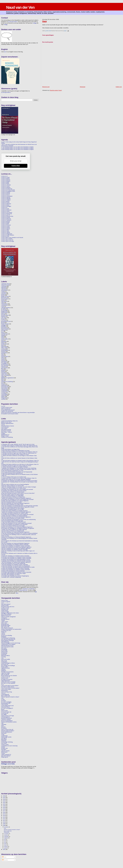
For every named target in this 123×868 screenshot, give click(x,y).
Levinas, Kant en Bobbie (7, 239)
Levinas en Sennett (6, 228)
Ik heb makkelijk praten (7, 732)
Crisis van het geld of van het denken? (10, 686)
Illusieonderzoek (23, 590)
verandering (4, 390)
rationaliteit (4, 373)
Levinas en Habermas (6, 204)
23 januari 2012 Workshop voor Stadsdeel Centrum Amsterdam (16, 546)
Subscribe (16, 166)
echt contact (4, 318)
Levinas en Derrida (6, 194)
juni (5, 841)
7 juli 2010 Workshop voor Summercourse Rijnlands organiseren (16, 562)
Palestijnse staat (5, 609)
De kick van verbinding (7, 636)
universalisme (4, 388)
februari (6, 846)
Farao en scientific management (8, 617)
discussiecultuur (5, 315)
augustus (6, 838)
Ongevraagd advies (6, 681)
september (7, 836)
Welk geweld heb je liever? (7, 646)
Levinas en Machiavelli (7, 214)
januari (6, 848)
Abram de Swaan (5, 285)
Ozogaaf (3, 433)
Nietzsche (3, 367)
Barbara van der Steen (6, 422)
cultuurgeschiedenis (6, 308)
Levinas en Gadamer (6, 200)
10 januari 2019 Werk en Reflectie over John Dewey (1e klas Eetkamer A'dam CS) (20, 464)
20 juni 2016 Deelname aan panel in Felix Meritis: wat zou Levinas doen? (18, 493)
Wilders (3, 397)
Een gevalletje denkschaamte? (8, 410)
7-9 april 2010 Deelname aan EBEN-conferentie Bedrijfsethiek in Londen (18, 567)
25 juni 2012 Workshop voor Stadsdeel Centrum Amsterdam (15, 545)
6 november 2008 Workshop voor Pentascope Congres (14, 573)
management (4, 353)
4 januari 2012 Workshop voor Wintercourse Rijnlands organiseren (16, 547)
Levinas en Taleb (5, 230)
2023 (4, 801)
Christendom (4, 304)
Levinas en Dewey (5, 195)
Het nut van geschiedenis (7, 721)
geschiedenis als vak (6, 321)
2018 (4, 809)
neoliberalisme (5, 364)
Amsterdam (4, 286)
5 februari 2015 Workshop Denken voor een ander (13, 510)
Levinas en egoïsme (6, 197)
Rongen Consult (5, 436)
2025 (4, 798)
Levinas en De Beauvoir (7, 189)
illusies (3, 333)
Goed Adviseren (5, 427)
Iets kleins (4, 701)
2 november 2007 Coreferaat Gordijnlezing (11, 577)
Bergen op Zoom (5, 296)
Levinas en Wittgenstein (7, 234)
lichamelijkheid (5, 350)
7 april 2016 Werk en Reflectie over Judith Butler (12, 496)
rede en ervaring (5, 375)
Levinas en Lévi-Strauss (7, 213)
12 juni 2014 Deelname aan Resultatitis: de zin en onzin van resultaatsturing (18, 520)
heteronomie (4, 328)
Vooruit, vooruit (5, 745)
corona (3, 306)
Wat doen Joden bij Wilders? (8, 731)
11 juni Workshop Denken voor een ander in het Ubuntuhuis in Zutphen (17, 148)
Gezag (3, 735)
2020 (4, 806)
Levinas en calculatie (6, 185)
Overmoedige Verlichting (7, 742)
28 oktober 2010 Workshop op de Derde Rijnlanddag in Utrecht (16, 560)
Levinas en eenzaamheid (7, 196)
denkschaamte (4, 313)
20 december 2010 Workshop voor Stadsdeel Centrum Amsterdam (16, 557)
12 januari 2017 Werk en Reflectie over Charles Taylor (14, 488)
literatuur (3, 352)
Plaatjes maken (5, 667)
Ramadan (3, 727)
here (5, 52)
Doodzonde (4, 654)
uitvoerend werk (5, 387)
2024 (4, 799)
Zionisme (3, 669)
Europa (3, 319)
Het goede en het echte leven (8, 607)
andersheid (4, 288)
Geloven (3, 634)
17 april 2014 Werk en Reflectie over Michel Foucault (13, 522)
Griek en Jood (4, 600)
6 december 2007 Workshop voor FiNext (10, 575)
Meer (17, 593)
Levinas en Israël (5, 209)
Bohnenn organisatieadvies (7, 423)
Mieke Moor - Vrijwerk (7, 432)
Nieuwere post (46, 87)
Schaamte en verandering (7, 382)
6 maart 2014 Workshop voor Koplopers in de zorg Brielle (14, 525)
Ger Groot (4, 320)
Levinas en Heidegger (6, 206)
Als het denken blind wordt (7, 706)
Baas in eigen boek (6, 696)
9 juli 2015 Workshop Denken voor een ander (11, 502)
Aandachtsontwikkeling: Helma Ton (9, 421)
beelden (3, 295)
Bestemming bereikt (6, 703)
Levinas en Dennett (6, 192)
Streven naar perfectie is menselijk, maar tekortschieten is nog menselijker (18, 413)
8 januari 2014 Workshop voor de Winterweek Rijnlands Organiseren (17, 527)
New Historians (5, 365)
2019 (4, 808)
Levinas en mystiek (6, 218)
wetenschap (4, 395)
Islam (2, 336)
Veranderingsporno (6, 717)
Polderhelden (7, 832)
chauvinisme (4, 301)
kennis (3, 343)
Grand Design (4, 736)
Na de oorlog (4, 651)
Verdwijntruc (4, 618)
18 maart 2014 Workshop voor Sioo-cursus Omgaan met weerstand (16, 523)
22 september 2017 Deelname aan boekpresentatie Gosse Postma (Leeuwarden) (19, 481)
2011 (4, 821)
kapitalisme (4, 342)
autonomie (4, 294)
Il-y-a (2, 684)
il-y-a (2, 331)
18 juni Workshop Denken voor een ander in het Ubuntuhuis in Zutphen (17, 149)
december (6, 827)
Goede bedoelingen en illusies (8, 663)
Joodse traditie (5, 339)
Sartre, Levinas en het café (7, 730)
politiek (3, 372)
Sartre (3, 380)
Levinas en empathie (6, 199)
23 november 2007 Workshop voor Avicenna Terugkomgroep (15, 576)
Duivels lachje (4, 711)
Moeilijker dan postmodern (7, 672)
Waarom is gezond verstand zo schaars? (10, 697)
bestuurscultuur (5, 299)
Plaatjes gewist (5, 757)
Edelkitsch (4, 671)
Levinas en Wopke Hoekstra (8, 235)
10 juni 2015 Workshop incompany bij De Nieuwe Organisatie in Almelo (18, 507)
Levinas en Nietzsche (6, 219)
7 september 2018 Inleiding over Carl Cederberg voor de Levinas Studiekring (19, 468)
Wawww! (3, 693)
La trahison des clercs (6, 631)
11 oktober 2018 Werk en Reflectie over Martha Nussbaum (15, 467)
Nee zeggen (4, 363)
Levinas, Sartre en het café (7, 240)
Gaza (44, 21)
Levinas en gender (5, 201)
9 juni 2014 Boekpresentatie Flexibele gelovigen (12, 521)
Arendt (3, 291)
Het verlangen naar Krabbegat (8, 666)
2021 (4, 804)
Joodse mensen (5, 610)
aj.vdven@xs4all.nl (13, 22)
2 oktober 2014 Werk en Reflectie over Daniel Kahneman (14, 516)
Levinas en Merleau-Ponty (7, 216)
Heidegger (4, 325)
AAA (2, 603)
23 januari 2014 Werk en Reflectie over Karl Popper (13, 526)
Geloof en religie (5, 612)
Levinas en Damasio (6, 187)
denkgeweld (4, 311)
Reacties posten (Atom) (56, 90)
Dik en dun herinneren (6, 614)
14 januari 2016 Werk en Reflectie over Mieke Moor (13, 497)
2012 (4, 819)
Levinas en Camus (5, 186)
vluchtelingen (4, 394)
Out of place (4, 743)
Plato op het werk (5, 627)
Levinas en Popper (5, 223)
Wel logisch (4, 738)
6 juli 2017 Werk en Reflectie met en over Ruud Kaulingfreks (15, 484)
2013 (4, 817)
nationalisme (4, 362)
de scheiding (4, 310)
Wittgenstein (4, 398)
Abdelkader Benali (5, 284)
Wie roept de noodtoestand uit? (8, 639)
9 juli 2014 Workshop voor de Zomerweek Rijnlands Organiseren (16, 517)
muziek (3, 359)
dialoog (3, 314)
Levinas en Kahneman (6, 210)
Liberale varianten (5, 751)
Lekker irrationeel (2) (6, 755)
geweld (47, 31)
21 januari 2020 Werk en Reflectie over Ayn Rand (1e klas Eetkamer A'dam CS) (19, 452)
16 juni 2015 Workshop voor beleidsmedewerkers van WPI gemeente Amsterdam (20, 506)
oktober (6, 835)
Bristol (3, 709)
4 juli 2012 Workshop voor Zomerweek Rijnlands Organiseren (15, 543)
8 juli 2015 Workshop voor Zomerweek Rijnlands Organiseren (15, 503)
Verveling (3, 657)
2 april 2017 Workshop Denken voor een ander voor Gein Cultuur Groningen (19, 487)
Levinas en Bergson (6, 181)
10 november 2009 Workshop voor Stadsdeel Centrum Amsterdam (16, 572)
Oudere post (119, 87)
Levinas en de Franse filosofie (8, 190)
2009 (4, 824)
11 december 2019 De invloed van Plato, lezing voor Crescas (15, 454)
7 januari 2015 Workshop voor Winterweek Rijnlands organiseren (16, 512)
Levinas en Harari (5, 205)
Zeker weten (4, 623)
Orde (2, 723)
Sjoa (2, 383)
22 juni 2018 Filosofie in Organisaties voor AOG (12, 471)
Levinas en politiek (6, 221)
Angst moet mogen (6, 673)
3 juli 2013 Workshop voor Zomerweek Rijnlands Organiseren (15, 532)
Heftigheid (4, 637)
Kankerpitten (4, 662)
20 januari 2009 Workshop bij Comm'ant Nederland (13, 571)
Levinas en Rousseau (6, 225)
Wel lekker (4, 750)
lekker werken (4, 348)
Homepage (83, 87)
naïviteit (3, 360)
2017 (4, 811)
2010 (4, 822)
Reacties (5, 860)
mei (5, 842)
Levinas (3, 349)
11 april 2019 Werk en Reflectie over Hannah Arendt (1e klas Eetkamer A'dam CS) (20, 461)
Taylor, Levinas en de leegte (8, 716)
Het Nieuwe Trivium (6, 431)
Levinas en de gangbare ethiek (8, 191)
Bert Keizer (4, 298)
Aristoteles (4, 293)
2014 (4, 816)
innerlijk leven (5, 334)
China (3, 303)
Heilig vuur (4, 632)
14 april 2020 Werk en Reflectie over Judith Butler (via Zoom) (15, 451)
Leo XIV (3, 406)
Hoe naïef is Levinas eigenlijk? (8, 683)
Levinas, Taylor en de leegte (8, 241)
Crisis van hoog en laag (7, 692)
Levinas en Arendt (5, 177)
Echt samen (4, 648)
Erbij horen (4, 733)
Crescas (3, 425)
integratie (3, 335)
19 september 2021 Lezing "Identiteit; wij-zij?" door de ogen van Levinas (18, 444)
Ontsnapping (4, 649)
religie (3, 377)
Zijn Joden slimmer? (6, 604)
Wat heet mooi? (5, 678)
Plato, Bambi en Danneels (7, 628)
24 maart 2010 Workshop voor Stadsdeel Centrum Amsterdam (15, 568)
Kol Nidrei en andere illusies (8, 687)
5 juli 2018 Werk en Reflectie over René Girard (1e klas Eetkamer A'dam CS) (19, 469)
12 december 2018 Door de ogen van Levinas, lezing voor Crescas (16, 466)
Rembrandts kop (5, 624)
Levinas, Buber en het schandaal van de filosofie (12, 238)
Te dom (3, 699)
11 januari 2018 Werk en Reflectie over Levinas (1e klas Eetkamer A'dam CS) (19, 478)
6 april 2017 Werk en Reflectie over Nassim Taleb (12, 486)
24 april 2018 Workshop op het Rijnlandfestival (12, 473)
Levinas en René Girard (7, 408)
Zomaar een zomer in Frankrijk (8, 682)
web (34, 23)
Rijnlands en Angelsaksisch (7, 378)
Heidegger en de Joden (8, 764)
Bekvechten (4, 740)
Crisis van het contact (6, 689)
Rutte (2, 379)
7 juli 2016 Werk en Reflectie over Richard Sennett (13, 492)
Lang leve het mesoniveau (7, 411)
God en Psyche (5, 704)
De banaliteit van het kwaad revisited (10, 414)
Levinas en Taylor (5, 231)
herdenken (4, 326)
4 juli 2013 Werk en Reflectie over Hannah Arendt (13, 531)
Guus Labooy (4, 428)
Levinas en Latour (5, 211)
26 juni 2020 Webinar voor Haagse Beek (10, 449)
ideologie (3, 330)
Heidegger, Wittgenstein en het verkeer (10, 613)
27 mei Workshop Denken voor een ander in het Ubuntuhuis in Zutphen (17, 147)
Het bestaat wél (5, 664)
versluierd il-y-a (5, 392)
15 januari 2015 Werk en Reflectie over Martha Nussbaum (14, 511)
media (3, 355)
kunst (2, 345)
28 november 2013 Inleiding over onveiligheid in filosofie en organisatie (18, 528)
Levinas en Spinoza (6, 229)
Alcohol (3, 753)
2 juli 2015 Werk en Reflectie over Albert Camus (12, 505)
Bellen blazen (4, 752)
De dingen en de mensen (7, 679)
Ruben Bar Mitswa (6, 656)
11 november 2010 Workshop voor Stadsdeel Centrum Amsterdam (16, 558)
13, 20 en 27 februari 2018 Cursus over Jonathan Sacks (14, 477)
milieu (3, 358)
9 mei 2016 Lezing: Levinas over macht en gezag (12, 494)
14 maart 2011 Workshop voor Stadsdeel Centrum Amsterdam (15, 556)
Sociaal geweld (5, 713)
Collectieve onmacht (6, 719)
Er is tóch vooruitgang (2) (7, 708)
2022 (4, 803)
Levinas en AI (4, 176)
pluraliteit (3, 370)
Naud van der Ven (20, 7)
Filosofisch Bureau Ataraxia (8, 426)
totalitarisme (4, 385)
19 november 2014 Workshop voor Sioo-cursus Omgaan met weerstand (17, 515)
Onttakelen (4, 741)
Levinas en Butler (5, 184)
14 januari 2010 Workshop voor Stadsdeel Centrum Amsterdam (16, 570)
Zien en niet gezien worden (7, 647)
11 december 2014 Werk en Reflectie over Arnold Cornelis (14, 513)
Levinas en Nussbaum (6, 220)
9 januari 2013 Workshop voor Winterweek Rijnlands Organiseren (16, 537)
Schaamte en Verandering (7, 437)
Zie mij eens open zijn (6, 712)
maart (6, 845)
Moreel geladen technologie (8, 641)
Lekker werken (5, 622)
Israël (50, 31)
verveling (3, 393)
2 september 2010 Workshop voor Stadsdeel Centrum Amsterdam (16, 561)
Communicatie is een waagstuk (8, 644)
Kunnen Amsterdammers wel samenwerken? (11, 629)
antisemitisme (4, 290)
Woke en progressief (6, 409)
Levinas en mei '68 (5, 215)
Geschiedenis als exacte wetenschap (9, 746)
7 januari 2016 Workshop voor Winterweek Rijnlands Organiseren (16, 498)
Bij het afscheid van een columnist (9, 676)
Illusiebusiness (5, 691)
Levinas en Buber (5, 182)
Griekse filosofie (5, 324)
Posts (4, 857)
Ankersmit (4, 289)
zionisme (3, 399)
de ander (3, 309)
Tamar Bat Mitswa (5, 707)
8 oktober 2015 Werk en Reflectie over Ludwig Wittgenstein (15, 501)
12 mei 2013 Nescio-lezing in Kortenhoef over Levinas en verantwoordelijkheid (19, 533)
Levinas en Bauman (6, 180)
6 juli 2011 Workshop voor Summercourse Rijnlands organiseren (16, 548)
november (6, 834)
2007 (4, 849)
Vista (2, 658)
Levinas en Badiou (5, 179)
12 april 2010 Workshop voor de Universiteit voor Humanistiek (16, 566)
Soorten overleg (5, 605)
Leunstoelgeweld (5, 694)
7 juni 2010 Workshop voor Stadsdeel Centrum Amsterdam (15, 565)
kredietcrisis (4, 344)
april (5, 844)
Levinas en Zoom (5, 236)
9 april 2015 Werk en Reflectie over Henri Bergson (13, 508)
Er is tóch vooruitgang (6, 702)
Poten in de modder (6, 659)
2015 (4, 814)
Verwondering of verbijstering (8, 638)
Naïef (2, 726)
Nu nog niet (4, 728)
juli (5, 839)
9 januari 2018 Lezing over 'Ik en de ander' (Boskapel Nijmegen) (16, 479)
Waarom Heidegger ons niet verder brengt (11, 643)
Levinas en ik (4, 208)
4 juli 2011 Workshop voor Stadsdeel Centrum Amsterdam (14, 550)
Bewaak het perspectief (6, 718)
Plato (2, 369)
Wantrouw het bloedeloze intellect (9, 722)
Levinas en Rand (5, 224)
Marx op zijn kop (5, 674)
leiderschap (4, 347)
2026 (4, 796)
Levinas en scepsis (5, 226)
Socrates (3, 384)
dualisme (3, 316)
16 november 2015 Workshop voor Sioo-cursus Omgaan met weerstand (17, 500)
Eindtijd (3, 747)
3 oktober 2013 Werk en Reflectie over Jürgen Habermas (14, 530)
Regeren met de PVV (6, 615)
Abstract (3, 633)
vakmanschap (4, 389)
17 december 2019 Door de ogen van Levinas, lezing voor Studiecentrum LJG (19, 453)
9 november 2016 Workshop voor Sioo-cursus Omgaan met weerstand (17, 489)
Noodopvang (4, 653)
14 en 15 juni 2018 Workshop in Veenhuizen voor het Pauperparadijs (17, 472)
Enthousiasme (4, 652)
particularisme (4, 368)
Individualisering (5, 642)
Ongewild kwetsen (5, 668)
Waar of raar (4, 661)
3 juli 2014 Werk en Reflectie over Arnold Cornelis (13, 518)
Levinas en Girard (5, 202)
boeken (3, 300)
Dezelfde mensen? (5, 619)
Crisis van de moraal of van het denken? (10, 688)
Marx (2, 354)
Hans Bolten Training (6, 430)
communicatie (4, 305)
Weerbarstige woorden (6, 737)
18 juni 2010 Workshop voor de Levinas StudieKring (13, 563)
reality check (4, 374)
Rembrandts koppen (6, 626)
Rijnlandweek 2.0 (5, 435)
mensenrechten (5, 357)
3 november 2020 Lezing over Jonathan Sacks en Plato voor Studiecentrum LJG (19, 446)
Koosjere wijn (4, 748)
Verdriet (3, 620)
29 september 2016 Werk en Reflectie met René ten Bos (14, 491)
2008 (4, 825)
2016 (4, 812)
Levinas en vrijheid (6, 233)
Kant (2, 340)
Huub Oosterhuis (5, 329)
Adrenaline (4, 725)
